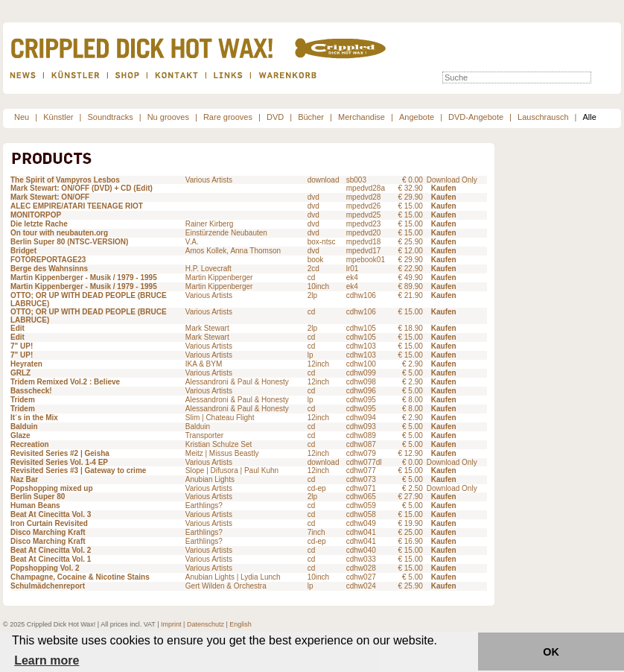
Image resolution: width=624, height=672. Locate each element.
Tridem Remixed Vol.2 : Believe (65, 382)
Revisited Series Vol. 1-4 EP (59, 462)
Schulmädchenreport (48, 586)
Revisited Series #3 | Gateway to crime (78, 470)
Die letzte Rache (39, 224)
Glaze (20, 435)
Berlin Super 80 (38, 497)
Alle (590, 117)
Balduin (24, 427)
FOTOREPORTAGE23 (48, 260)
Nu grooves (168, 117)
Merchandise (362, 117)
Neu (22, 117)
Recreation (30, 444)
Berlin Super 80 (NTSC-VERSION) (69, 242)
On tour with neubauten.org (59, 233)
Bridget (23, 251)
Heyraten (26, 364)
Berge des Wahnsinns (49, 269)
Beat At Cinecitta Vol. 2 (51, 550)
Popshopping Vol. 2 (45, 568)
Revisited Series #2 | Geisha (60, 453)
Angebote (417, 117)
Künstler (58, 117)
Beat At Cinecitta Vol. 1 (51, 559)
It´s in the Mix (34, 418)
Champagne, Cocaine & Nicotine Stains (80, 577)
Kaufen (444, 188)
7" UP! (22, 346)
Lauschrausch (543, 117)
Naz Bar (24, 479)
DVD (275, 117)
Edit (17, 328)
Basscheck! (31, 391)
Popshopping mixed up (52, 488)
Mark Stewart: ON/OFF (50, 197)
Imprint (171, 624)
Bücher (311, 117)
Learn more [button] (47, 660)
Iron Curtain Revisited (49, 523)
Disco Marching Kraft (48, 532)
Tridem (23, 400)
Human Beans (35, 505)
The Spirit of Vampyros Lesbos (65, 180)
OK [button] (551, 652)
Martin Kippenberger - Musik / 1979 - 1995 (84, 278)
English (241, 624)
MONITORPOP (36, 215)
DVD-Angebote (476, 117)
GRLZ (20, 373)
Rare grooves (228, 117)
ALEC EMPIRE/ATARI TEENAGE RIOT (77, 206)
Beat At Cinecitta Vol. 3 (51, 514)
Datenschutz (206, 624)
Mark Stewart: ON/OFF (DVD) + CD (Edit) (82, 188)
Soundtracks (111, 117)
